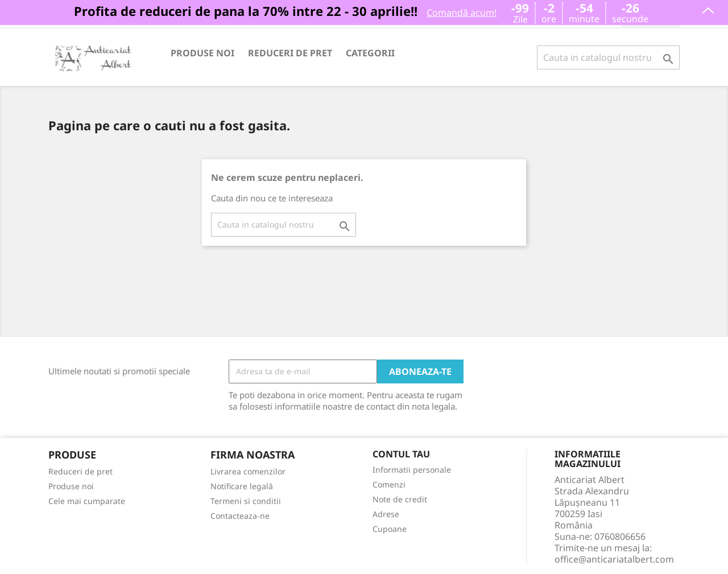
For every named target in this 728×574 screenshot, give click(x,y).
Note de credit (400, 499)
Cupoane (390, 529)
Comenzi (389, 484)
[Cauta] (608, 57)
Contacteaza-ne (240, 516)
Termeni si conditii (246, 501)
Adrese (386, 514)
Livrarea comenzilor (248, 471)
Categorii (370, 53)
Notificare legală (242, 486)
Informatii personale (412, 470)
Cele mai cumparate (87, 501)
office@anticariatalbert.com (614, 559)
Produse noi (202, 53)
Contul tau (401, 455)
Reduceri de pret (290, 53)
